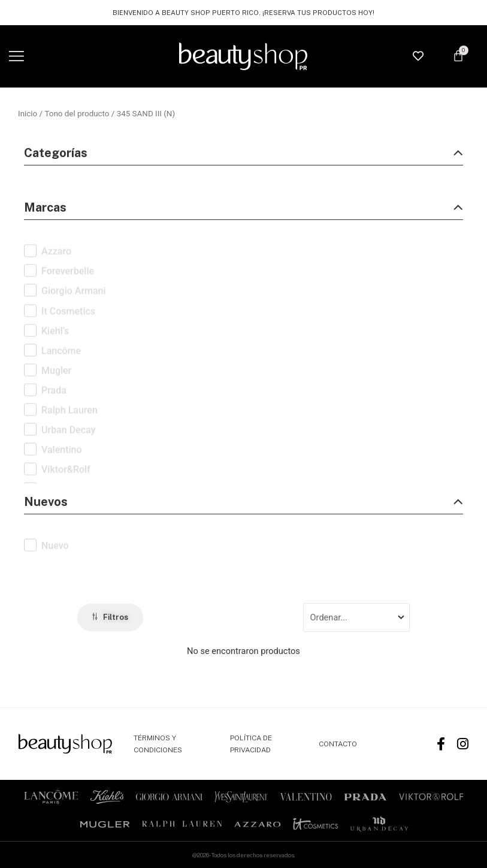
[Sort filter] (356, 617)
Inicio (28, 114)
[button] (16, 57)
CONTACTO (338, 744)
